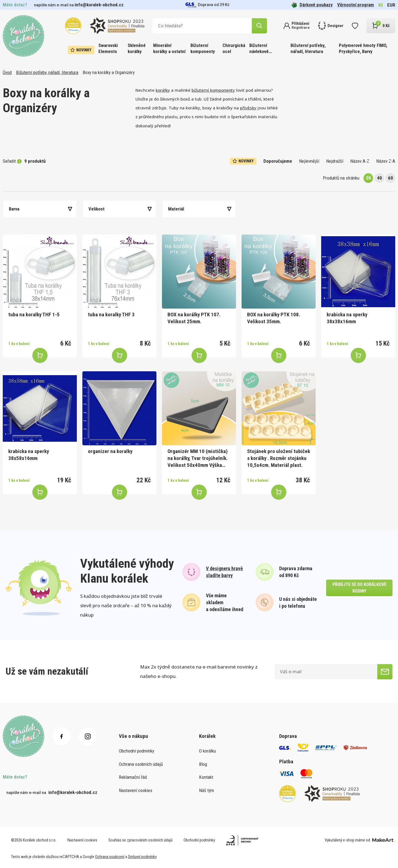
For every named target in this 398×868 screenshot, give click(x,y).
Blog (203, 764)
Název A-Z (360, 161)
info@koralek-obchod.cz (99, 5)
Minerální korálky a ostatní (169, 48)
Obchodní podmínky (137, 751)
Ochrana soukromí (110, 857)
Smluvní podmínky (142, 857)
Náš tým (206, 790)
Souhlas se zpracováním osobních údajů (140, 840)
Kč (381, 5)
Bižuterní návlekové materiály (259, 49)
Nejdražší (335, 161)
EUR (391, 5)
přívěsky (248, 108)
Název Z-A (386, 161)
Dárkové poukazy (312, 5)
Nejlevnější (309, 161)
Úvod (7, 72)
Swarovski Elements (108, 48)
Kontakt (206, 777)
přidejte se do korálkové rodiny (359, 588)
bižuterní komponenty (213, 90)
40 (379, 178)
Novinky (81, 50)
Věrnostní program (356, 5)
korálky (163, 90)
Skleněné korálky (137, 48)
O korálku (207, 751)
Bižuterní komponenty (203, 48)
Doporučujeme (278, 161)
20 (368, 178)
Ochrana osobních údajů (141, 764)
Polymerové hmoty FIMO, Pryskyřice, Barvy (363, 48)
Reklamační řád (133, 777)
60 (391, 178)
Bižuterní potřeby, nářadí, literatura (308, 48)
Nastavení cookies (136, 790)
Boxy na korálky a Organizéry (109, 72)
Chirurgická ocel (234, 48)
